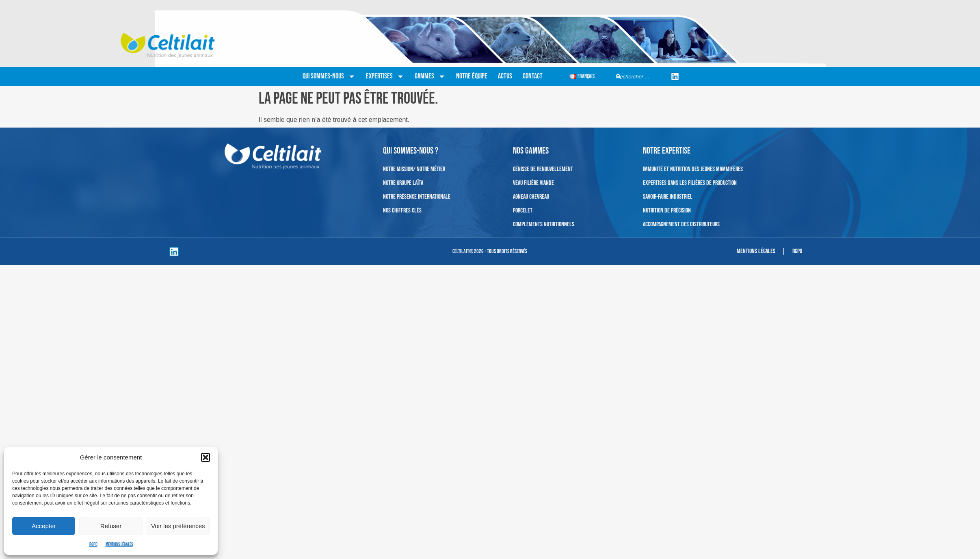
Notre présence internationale (417, 197)
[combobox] (640, 77)
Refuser (111, 526)
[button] (206, 457)
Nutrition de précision (667, 211)
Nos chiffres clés (402, 211)
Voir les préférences (178, 526)
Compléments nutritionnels (544, 224)
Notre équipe (472, 76)
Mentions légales (119, 545)
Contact (533, 76)
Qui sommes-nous (329, 76)
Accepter (44, 526)
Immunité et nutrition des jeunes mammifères (693, 169)
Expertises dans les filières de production (690, 183)
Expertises (385, 76)
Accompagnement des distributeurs (681, 224)
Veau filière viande (533, 183)
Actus (505, 76)
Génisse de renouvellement (543, 169)
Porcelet (523, 211)
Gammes (430, 76)
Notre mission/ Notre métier (414, 169)
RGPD (93, 545)
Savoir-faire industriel (668, 197)
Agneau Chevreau (531, 197)
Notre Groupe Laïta (403, 183)
